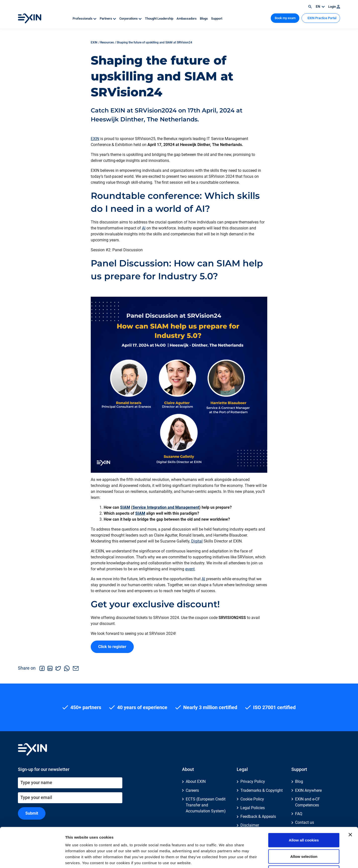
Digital (197, 541)
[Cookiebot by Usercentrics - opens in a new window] (32, 858)
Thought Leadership (159, 18)
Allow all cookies (304, 803)
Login (334, 7)
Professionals (85, 18)
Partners (108, 18)
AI (144, 228)
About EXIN (196, 781)
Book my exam (285, 18)
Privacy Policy (253, 781)
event (190, 569)
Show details (261, 858)
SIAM (125, 507)
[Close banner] (350, 797)
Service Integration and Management (166, 507)
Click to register (112, 647)
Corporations (131, 18)
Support (217, 18)
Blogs (204, 18)
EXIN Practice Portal (322, 18)
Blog (299, 781)
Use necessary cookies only (304, 835)
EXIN (95, 139)
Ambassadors (187, 18)
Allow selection (304, 819)
